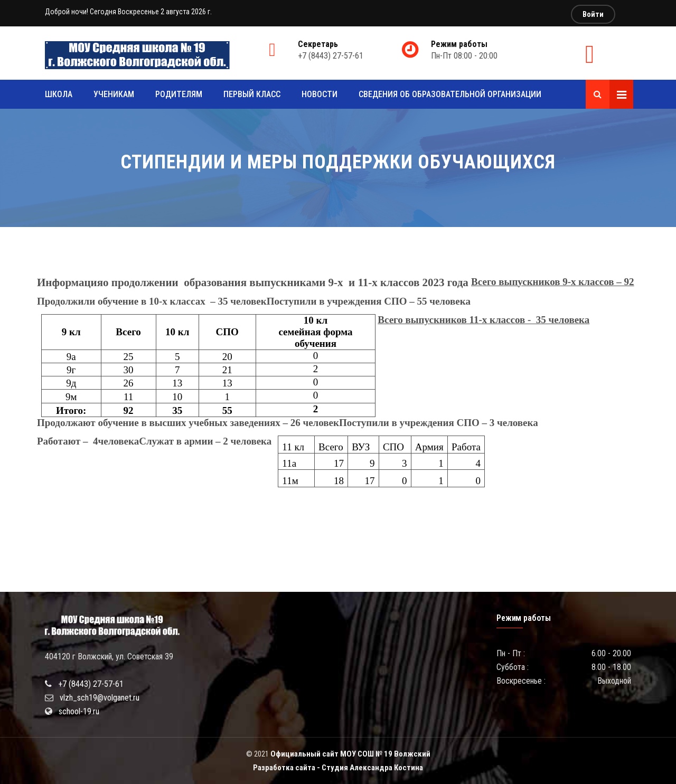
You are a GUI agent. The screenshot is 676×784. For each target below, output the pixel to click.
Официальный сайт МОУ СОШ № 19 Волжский (350, 754)
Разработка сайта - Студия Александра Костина (338, 768)
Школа (59, 94)
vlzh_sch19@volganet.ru (100, 698)
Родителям (179, 94)
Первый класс (252, 94)
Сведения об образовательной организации (450, 94)
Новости (320, 94)
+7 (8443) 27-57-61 (91, 684)
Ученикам (114, 94)
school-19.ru (79, 711)
